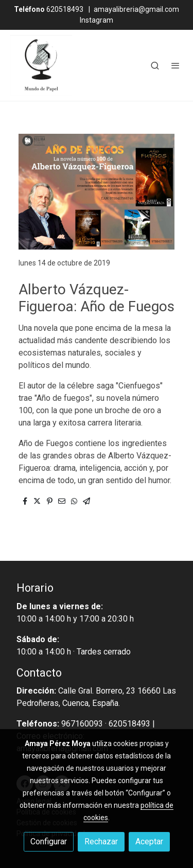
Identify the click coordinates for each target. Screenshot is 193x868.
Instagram (97, 20)
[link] (41, 65)
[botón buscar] (155, 65)
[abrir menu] (176, 65)
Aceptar (149, 842)
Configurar (49, 842)
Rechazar (101, 842)
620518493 (49, 9)
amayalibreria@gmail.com (136, 9)
